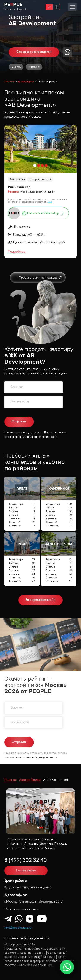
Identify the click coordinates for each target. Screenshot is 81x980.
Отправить (19, 422)
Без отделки (22, 526)
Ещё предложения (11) (41, 600)
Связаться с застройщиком (34, 52)
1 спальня (22, 508)
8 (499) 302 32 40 (26, 860)
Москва (10, 9)
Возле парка (17, 179)
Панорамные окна (40, 179)
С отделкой (22, 523)
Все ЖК (16, 67)
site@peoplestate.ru (18, 928)
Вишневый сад (19, 187)
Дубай (22, 9)
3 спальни (22, 515)
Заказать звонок (26, 871)
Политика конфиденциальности (27, 938)
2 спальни (22, 512)
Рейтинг (34, 67)
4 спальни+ (22, 519)
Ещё (50, 202)
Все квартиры (22, 504)
